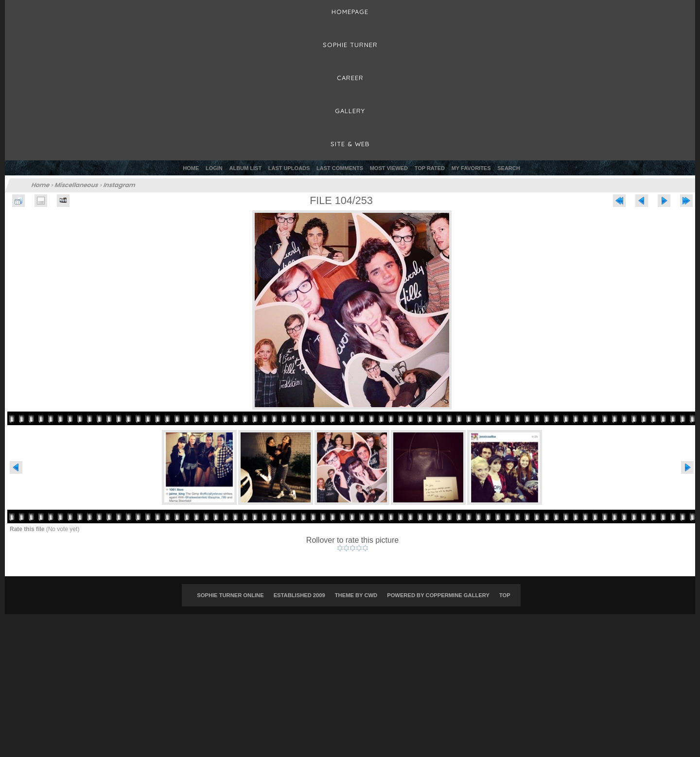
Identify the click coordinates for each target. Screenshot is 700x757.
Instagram (120, 185)
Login (214, 168)
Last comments (340, 168)
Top (505, 595)
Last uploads (289, 168)
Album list (246, 168)
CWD (371, 595)
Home (191, 168)
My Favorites (471, 168)
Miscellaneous (77, 185)
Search (508, 168)
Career (350, 78)
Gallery (350, 111)
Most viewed (389, 168)
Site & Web (350, 144)
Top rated (430, 168)
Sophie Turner (350, 45)
